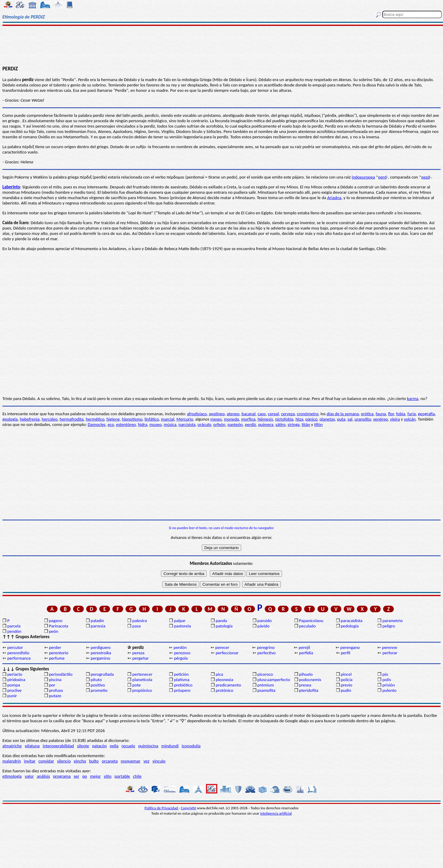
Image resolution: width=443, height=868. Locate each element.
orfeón (219, 424)
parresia (98, 626)
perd (382, 177)
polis (387, 680)
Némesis (265, 419)
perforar (390, 653)
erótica (367, 414)
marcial (168, 419)
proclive (14, 690)
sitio (108, 776)
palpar (180, 621)
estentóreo (126, 424)
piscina (55, 680)
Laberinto (11, 187)
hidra (143, 424)
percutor (15, 647)
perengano (350, 647)
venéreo (380, 419)
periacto (15, 674)
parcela (14, 626)
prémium (266, 685)
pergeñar (141, 658)
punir (12, 696)
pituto (96, 680)
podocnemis (310, 680)
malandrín (12, 761)
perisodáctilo (61, 674)
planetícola (142, 680)
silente (83, 746)
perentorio (59, 653)
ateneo (233, 414)
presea (305, 685)
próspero (182, 690)
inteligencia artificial (276, 813)
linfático (152, 419)
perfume (57, 658)
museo (155, 424)
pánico (311, 419)
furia (411, 414)
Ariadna (334, 198)
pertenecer (142, 674)
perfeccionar (227, 653)
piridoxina (16, 680)
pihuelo (306, 674)
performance (19, 658)
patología (224, 626)
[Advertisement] (222, 45)
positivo (98, 685)
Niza (299, 419)
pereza (138, 653)
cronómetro (308, 414)
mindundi (170, 746)
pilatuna (32, 746)
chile (137, 776)
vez (146, 761)
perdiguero (101, 647)
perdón (180, 647)
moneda (231, 419)
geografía (426, 414)
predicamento (228, 685)
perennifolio (18, 653)
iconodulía (191, 746)
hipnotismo (132, 419)
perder (55, 647)
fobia (401, 414)
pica (219, 674)
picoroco (265, 674)
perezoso (182, 653)
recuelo (128, 746)
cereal (274, 414)
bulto (94, 761)
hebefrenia (30, 419)
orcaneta (110, 761)
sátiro (281, 424)
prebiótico (183, 685)
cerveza (288, 414)
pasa (137, 626)
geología (10, 419)
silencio (64, 761)
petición (181, 674)
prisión (389, 685)
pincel (346, 674)
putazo (55, 696)
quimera (266, 424)
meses (216, 419)
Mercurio (185, 419)
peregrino (266, 647)
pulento (389, 690)
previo (346, 685)
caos (262, 414)
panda (221, 621)
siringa (294, 424)
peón (54, 631)
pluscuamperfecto (274, 680)
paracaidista (352, 621)
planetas (327, 419)
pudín (346, 690)
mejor (95, 776)
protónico (224, 690)
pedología (350, 626)
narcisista (187, 424)
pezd (426, 177)
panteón (235, 424)
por (52, 685)
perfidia (306, 653)
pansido (264, 621)
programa (62, 776)
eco (111, 424)
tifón (318, 424)
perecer (222, 647)
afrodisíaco (197, 414)
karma (413, 399)
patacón (99, 746)
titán (306, 424)
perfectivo (267, 653)
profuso (56, 690)
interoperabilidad (58, 746)
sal (350, 419)
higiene (113, 419)
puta (341, 419)
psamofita (266, 690)
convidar (46, 761)
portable (122, 776)
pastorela (183, 626)
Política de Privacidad (162, 808)
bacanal (248, 414)
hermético (95, 419)
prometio (99, 690)
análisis (43, 776)
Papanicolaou (311, 621)
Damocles (96, 424)
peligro (389, 626)
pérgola (181, 658)
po (85, 776)
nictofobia (284, 419)
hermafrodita (72, 419)
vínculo (159, 761)
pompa (14, 685)
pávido (263, 626)
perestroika (101, 653)
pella (114, 746)
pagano (56, 621)
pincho (80, 761)
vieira (395, 419)
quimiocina (148, 746)
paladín (97, 621)
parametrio (393, 621)
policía (347, 680)
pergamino (100, 658)
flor (391, 414)
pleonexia (224, 680)
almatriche (12, 746)
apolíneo (217, 414)
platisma (182, 680)
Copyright (189, 808)
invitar (30, 761)
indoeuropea (363, 177)
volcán (410, 419)
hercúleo (50, 419)
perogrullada (102, 674)
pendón (14, 631)
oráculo (204, 424)
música (170, 424)
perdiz (250, 424)
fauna (381, 414)
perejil (304, 647)
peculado (307, 626)
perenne (389, 647)
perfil (346, 653)
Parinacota (59, 626)
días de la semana (343, 414)
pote (137, 685)
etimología (12, 776)
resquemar (131, 761)
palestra (140, 621)
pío (385, 674)
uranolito (363, 419)
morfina (248, 419)
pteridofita (309, 690)
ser (76, 776)
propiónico (142, 690)
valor (29, 776)
